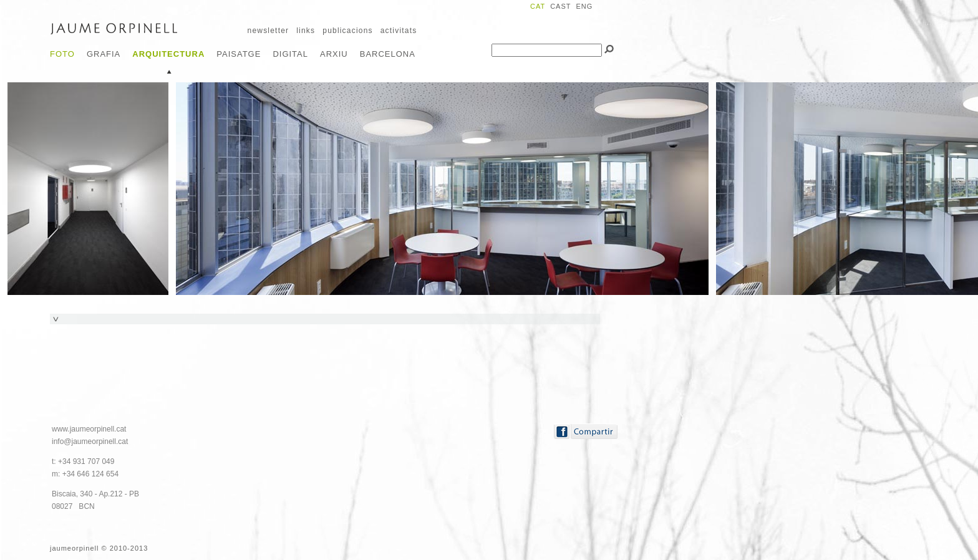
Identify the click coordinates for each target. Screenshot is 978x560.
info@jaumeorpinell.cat (90, 442)
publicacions (347, 31)
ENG (584, 6)
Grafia (104, 54)
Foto (62, 54)
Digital (290, 54)
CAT (538, 6)
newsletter (269, 31)
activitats (399, 31)
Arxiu (334, 54)
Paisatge (239, 54)
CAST (560, 6)
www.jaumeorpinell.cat (89, 429)
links (306, 31)
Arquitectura (168, 54)
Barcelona (388, 54)
